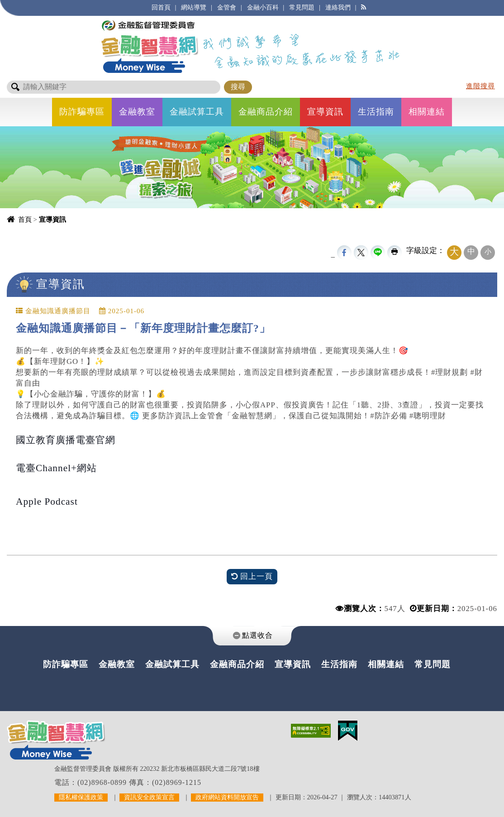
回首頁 (161, 7)
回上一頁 (252, 577)
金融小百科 (263, 7)
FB (344, 253)
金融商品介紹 (266, 112)
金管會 (227, 7)
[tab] (252, 636)
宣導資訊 (325, 112)
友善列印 (395, 253)
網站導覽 (194, 7)
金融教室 (137, 112)
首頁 (25, 219)
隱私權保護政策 (81, 797)
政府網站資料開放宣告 (227, 797)
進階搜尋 (480, 86)
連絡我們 (338, 7)
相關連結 (427, 112)
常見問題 (302, 7)
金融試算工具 (197, 112)
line (378, 253)
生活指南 (376, 112)
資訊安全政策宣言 (149, 797)
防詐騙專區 (82, 112)
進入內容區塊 (23, 5)
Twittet (361, 253)
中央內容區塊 (31, 302)
